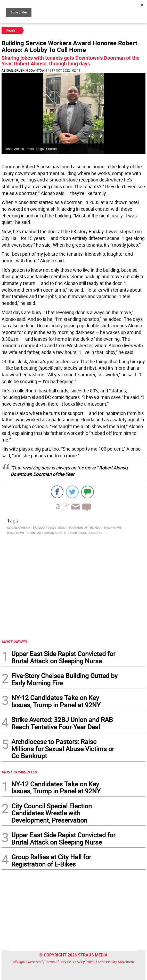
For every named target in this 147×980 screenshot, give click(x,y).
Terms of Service (58, 962)
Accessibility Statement (116, 962)
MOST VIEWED (14, 642)
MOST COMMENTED (19, 772)
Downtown (38, 70)
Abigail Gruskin (15, 70)
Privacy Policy (84, 962)
